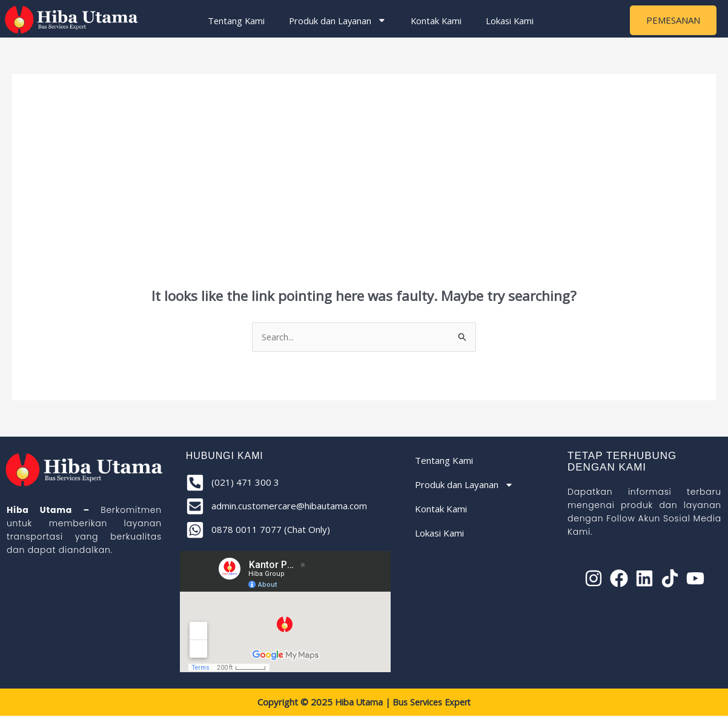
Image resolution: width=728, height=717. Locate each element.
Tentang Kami (232, 21)
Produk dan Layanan (335, 21)
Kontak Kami (434, 21)
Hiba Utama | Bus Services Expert (403, 704)
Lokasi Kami (509, 21)
